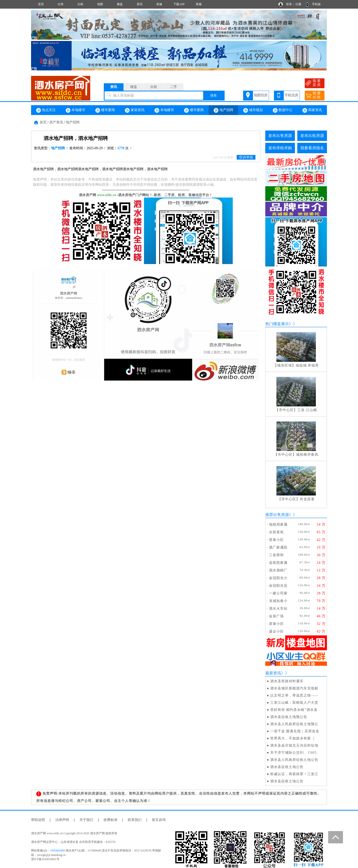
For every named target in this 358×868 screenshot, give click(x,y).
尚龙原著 (307, 499)
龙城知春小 (278, 601)
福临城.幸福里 (307, 365)
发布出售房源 (280, 136)
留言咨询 (159, 820)
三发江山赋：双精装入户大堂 (294, 703)
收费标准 (110, 820)
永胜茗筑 (276, 532)
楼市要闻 (105, 110)
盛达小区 (276, 631)
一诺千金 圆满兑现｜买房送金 (295, 731)
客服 (199, 4)
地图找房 (261, 95)
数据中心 (283, 110)
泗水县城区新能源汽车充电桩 (294, 688)
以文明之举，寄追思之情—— (294, 695)
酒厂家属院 (278, 547)
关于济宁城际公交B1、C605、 (295, 753)
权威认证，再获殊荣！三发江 (294, 774)
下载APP (179, 4)
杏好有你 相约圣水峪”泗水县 (294, 710)
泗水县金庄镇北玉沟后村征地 (294, 745)
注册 (298, 4)
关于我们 (86, 820)
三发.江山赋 (307, 410)
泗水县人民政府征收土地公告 (294, 760)
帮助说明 (38, 820)
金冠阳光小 (278, 578)
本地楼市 (75, 110)
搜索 (214, 95)
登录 (289, 4)
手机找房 (291, 95)
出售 (61, 4)
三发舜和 (276, 555)
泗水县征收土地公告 (287, 767)
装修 (159, 4)
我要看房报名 (312, 148)
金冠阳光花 (278, 586)
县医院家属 (278, 563)
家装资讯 (135, 110)
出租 (80, 4)
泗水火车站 (278, 609)
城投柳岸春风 (307, 455)
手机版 (316, 4)
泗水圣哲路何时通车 (287, 681)
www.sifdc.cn (107, 195)
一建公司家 (278, 593)
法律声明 (62, 820)
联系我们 (135, 820)
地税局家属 (278, 525)
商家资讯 (312, 110)
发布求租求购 (280, 148)
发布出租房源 (312, 136)
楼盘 (120, 4)
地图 (100, 4)
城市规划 (253, 110)
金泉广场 (276, 616)
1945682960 (57, 851)
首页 (41, 4)
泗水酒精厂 (278, 570)
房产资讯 (56, 122)
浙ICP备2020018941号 (45, 859)
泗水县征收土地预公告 (289, 717)
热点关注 (46, 110)
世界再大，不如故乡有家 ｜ (293, 738)
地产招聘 (223, 110)
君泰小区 (276, 540)
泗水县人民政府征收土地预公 (294, 724)
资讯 (140, 4)
